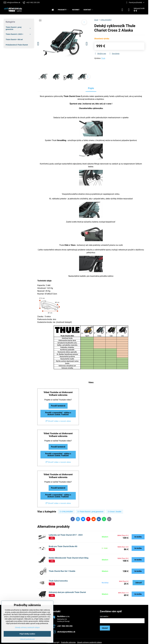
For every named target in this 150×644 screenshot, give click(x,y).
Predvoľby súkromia (68, 642)
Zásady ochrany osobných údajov (89, 642)
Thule (103, 58)
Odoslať (105, 628)
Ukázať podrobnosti (27, 639)
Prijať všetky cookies (27, 634)
